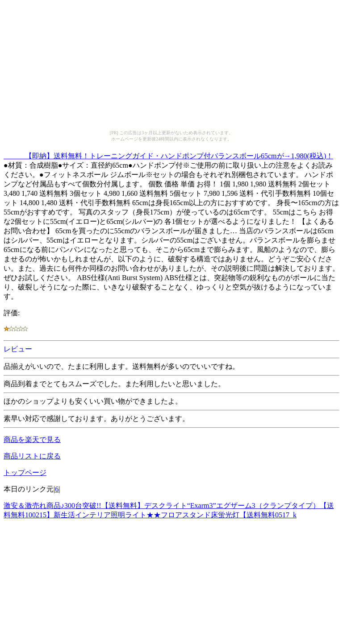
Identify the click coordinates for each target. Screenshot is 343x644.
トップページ (25, 473)
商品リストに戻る (32, 456)
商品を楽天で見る (32, 440)
